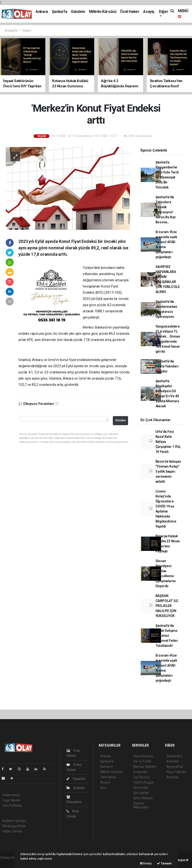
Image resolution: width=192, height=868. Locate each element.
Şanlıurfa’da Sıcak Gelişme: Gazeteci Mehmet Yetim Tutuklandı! (167, 636)
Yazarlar (76, 779)
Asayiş (149, 12)
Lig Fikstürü (142, 777)
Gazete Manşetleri (141, 805)
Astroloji (172, 777)
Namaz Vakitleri (145, 767)
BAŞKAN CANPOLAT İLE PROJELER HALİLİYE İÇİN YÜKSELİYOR (167, 606)
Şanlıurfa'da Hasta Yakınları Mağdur (167, 366)
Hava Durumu (143, 756)
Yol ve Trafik (142, 761)
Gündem (78, 12)
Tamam (164, 863)
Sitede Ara (174, 756)
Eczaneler (141, 772)
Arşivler (76, 788)
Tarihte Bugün (144, 782)
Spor (104, 788)
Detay (146, 863)
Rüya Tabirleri (176, 772)
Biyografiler (175, 767)
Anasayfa (11, 30)
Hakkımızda (11, 795)
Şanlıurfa (59, 12)
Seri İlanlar (141, 793)
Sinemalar (141, 788)
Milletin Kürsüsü (103, 12)
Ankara (42, 12)
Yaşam (27, 30)
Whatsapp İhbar (14, 826)
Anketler (173, 761)
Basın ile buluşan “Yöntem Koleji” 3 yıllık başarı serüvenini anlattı (168, 471)
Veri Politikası (12, 805)
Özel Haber (130, 12)
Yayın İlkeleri (11, 800)
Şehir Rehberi (143, 798)
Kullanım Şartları (14, 821)
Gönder (121, 420)
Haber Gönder (13, 831)
